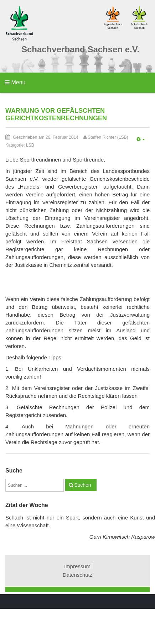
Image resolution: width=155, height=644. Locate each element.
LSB (30, 145)
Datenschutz (77, 575)
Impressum (77, 566)
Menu (15, 82)
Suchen (82, 485)
